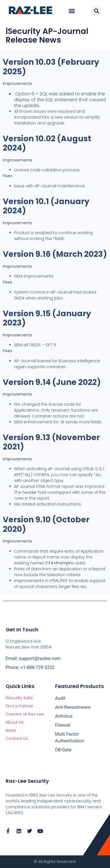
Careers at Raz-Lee (25, 714)
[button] (72, 11)
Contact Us (17, 738)
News (11, 730)
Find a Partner (19, 706)
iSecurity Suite (19, 698)
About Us (15, 722)
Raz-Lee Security (27, 781)
